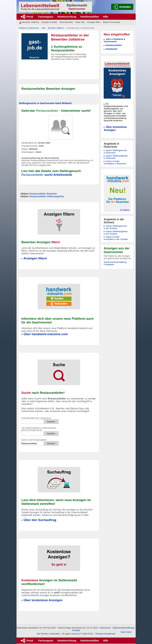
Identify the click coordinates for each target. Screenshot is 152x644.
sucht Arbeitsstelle (47, 175)
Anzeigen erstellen (49, 22)
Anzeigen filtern (94, 22)
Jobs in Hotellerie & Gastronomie (114, 40)
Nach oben (126, 632)
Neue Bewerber (66, 22)
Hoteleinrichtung (67, 17)
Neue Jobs (80, 22)
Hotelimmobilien (90, 17)
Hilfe (106, 17)
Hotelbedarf (111, 49)
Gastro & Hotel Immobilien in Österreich (115, 162)
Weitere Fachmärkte (111, 22)
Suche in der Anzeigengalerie (34, 440)
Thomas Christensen (105, 634)
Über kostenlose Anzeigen (115, 129)
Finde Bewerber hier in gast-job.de (36, 418)
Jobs (43, 28)
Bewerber (43, 194)
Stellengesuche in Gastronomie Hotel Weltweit (45, 103)
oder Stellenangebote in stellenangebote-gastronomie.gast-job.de (39, 429)
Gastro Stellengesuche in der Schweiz (115, 227)
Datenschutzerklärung (123, 628)
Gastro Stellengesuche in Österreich (115, 152)
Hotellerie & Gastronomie (29, 28)
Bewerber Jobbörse (31, 22)
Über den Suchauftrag (40, 520)
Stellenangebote (47, 196)
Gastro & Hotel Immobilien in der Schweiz (116, 238)
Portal (30, 17)
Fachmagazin (46, 17)
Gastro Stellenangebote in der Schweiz (116, 233)
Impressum (105, 628)
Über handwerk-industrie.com (46, 334)
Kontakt (76, 630)
